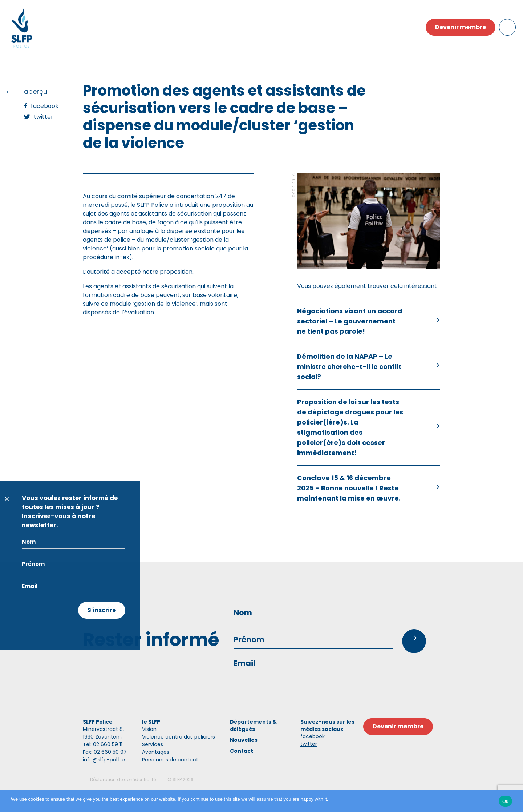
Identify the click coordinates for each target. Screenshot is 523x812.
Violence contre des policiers (179, 737)
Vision (149, 729)
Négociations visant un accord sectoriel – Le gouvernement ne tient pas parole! (350, 321)
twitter (309, 744)
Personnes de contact (170, 760)
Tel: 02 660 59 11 (103, 744)
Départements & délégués (253, 725)
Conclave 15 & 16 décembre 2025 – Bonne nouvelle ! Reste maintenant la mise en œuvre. (349, 488)
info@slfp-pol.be (104, 760)
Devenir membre (461, 27)
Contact (242, 751)
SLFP (177, 779)
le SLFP (151, 722)
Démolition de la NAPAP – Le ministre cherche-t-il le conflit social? (349, 367)
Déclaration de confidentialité (123, 779)
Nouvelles (244, 740)
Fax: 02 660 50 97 (105, 752)
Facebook (45, 106)
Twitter (44, 117)
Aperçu (36, 91)
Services (153, 744)
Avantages (156, 752)
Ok (505, 801)
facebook (313, 736)
